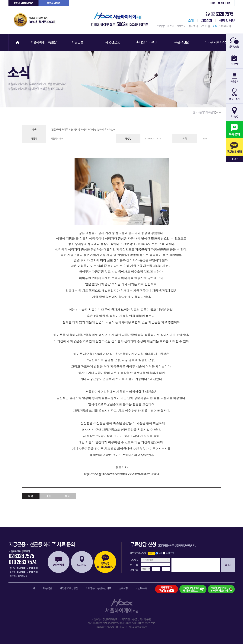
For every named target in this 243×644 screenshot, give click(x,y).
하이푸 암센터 (54, 3)
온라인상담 (59, 562)
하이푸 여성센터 (24, 3)
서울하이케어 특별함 (43, 42)
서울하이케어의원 (121, 20)
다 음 (67, 496)
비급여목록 (141, 588)
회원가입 (226, 3)
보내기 (228, 565)
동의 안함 (170, 553)
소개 (33, 588)
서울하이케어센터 (190, 21)
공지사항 (123, 588)
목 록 (31, 496)
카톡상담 (105, 562)
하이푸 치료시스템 (217, 42)
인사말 (161, 26)
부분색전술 (182, 42)
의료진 (170, 26)
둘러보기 (193, 26)
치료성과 (207, 21)
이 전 (49, 496)
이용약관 (48, 588)
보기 (151, 553)
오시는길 (205, 26)
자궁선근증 (113, 42)
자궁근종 (78, 42)
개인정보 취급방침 (69, 588)
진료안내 (181, 26)
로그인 (210, 3)
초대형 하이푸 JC (147, 42)
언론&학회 (225, 26)
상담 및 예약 (225, 21)
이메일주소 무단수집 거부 (98, 588)
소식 (214, 26)
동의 (160, 553)
